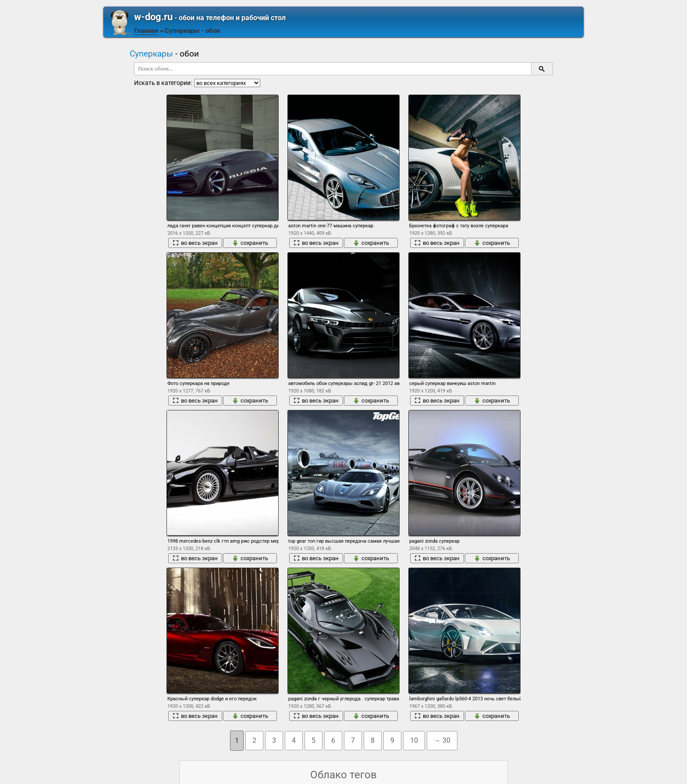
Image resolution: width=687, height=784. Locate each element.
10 (414, 740)
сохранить (250, 243)
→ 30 (442, 740)
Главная (146, 31)
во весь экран (195, 243)
